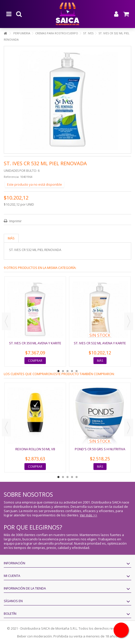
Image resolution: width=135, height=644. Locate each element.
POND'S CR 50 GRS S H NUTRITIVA (100, 449)
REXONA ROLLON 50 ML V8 (35, 449)
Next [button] (129, 321)
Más (11, 238)
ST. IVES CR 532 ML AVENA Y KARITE (100, 343)
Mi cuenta (12, 576)
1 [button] (58, 371)
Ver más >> (89, 515)
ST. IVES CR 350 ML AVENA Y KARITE (35, 343)
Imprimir (15, 221)
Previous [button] (6, 321)
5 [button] (77, 371)
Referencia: (12, 177)
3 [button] (67, 371)
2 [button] (63, 371)
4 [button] (72, 371)
